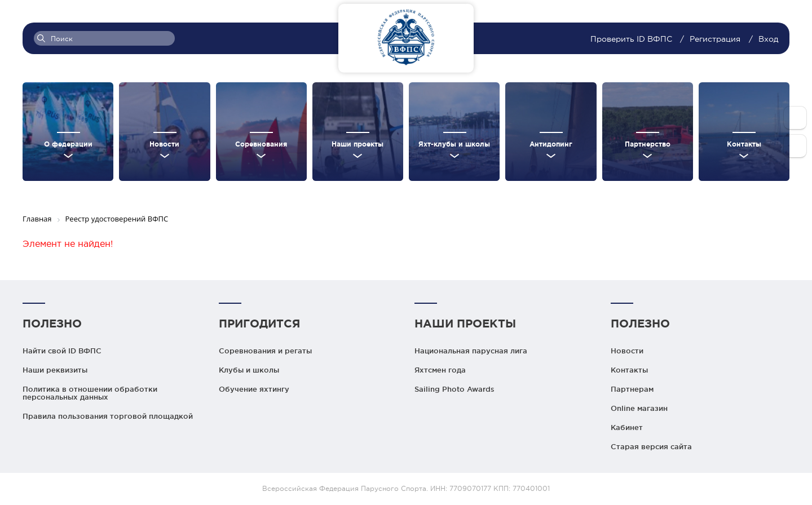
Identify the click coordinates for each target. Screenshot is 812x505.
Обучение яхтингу (254, 389)
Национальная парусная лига (471, 351)
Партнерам (632, 389)
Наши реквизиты (55, 370)
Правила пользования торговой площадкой (108, 416)
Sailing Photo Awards (454, 389)
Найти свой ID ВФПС (62, 351)
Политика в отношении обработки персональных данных (90, 393)
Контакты (629, 370)
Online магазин (639, 408)
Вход (768, 39)
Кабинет (627, 427)
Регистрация (715, 39)
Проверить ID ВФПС (632, 39)
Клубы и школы (249, 370)
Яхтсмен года (440, 370)
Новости (627, 351)
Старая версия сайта (651, 446)
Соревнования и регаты (265, 351)
